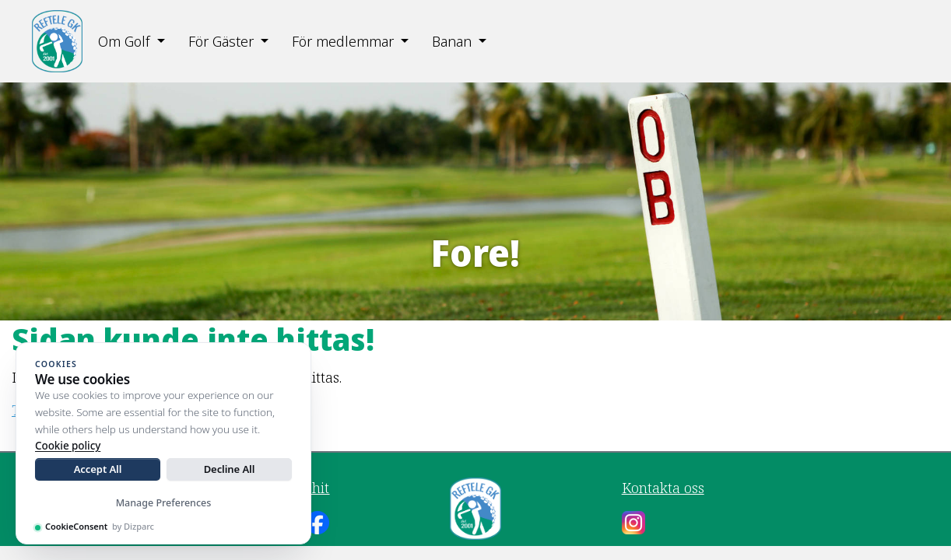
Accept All (98, 469)
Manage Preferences (164, 503)
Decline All (230, 469)
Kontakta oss (663, 488)
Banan (452, 41)
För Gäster (221, 41)
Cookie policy (68, 446)
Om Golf (124, 41)
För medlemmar (343, 41)
